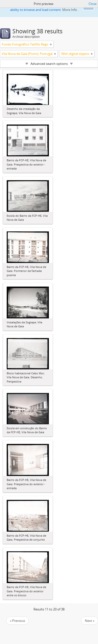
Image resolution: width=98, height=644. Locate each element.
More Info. (70, 10)
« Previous (17, 621)
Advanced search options (49, 64)
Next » (90, 621)
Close (93, 4)
